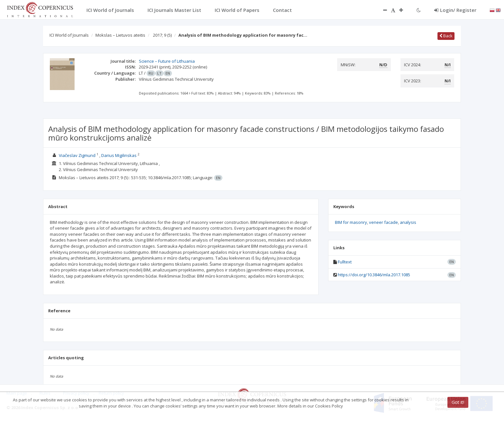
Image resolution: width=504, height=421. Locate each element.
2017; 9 (162, 35)
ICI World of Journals (69, 35)
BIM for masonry (351, 222)
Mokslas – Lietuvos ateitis (120, 35)
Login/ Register (455, 10)
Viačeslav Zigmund (77, 155)
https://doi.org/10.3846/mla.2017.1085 (374, 275)
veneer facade (383, 222)
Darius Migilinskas (119, 155)
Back (446, 36)
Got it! (458, 402)
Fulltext (345, 262)
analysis (408, 222)
